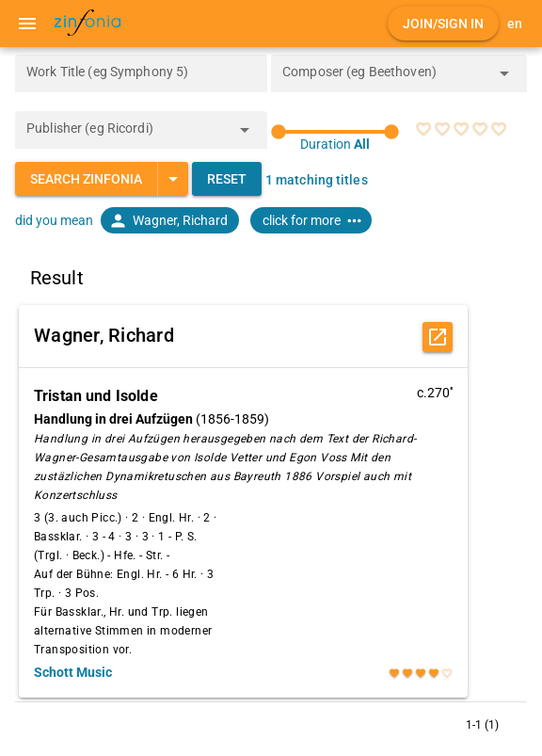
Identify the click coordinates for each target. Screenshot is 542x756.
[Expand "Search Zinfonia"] (173, 179)
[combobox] (385, 79)
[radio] (423, 129)
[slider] (335, 132)
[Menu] (27, 24)
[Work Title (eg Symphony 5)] (141, 73)
